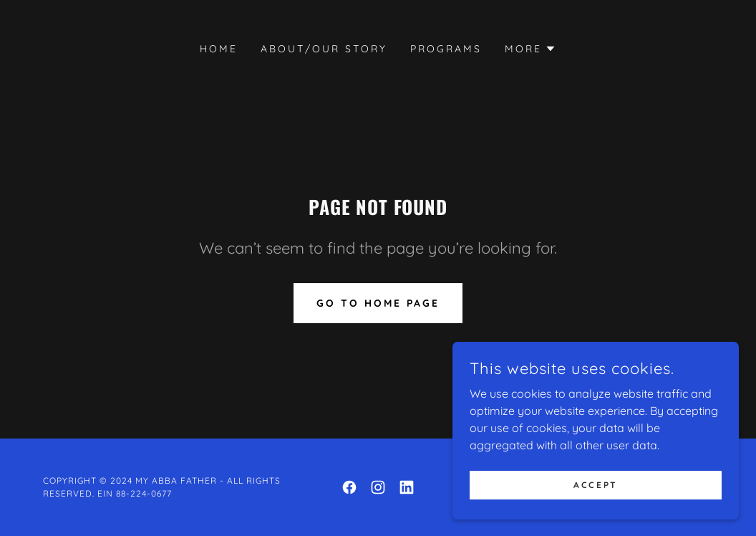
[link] (349, 487)
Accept (595, 485)
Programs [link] (446, 49)
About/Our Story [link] (324, 49)
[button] (530, 49)
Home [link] (219, 49)
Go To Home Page (378, 303)
